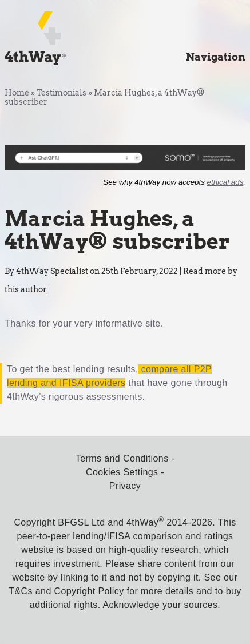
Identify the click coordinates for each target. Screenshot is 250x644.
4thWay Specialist (52, 271)
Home (17, 93)
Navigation (216, 57)
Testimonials (61, 93)
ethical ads (225, 182)
